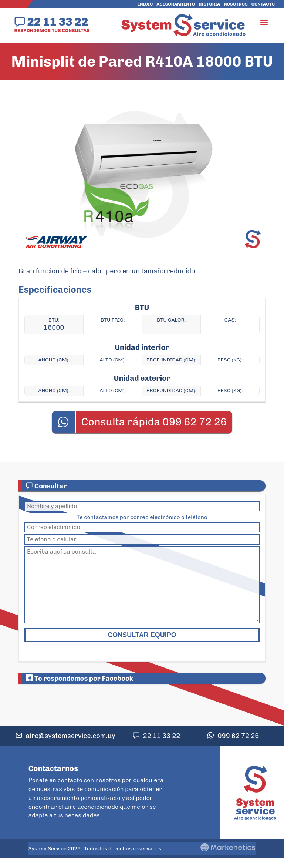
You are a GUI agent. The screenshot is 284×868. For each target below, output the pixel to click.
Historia (209, 4)
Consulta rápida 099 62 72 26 (154, 422)
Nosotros (236, 4)
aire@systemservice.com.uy (71, 736)
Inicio (145, 4)
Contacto (263, 4)
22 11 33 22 (58, 21)
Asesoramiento (176, 4)
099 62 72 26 (238, 736)
